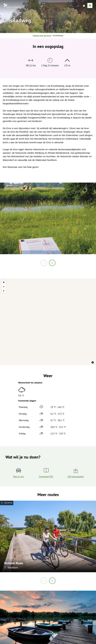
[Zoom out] (4, 287)
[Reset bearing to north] (4, 291)
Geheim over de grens (42, 36)
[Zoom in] (4, 282)
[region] (48, 322)
